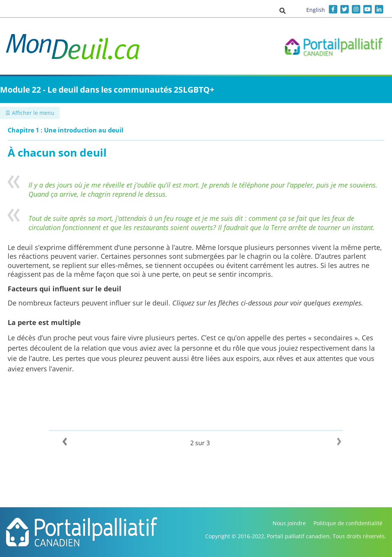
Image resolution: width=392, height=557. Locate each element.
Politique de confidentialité (348, 523)
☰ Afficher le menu (30, 113)
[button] (283, 10)
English (316, 10)
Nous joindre (289, 523)
